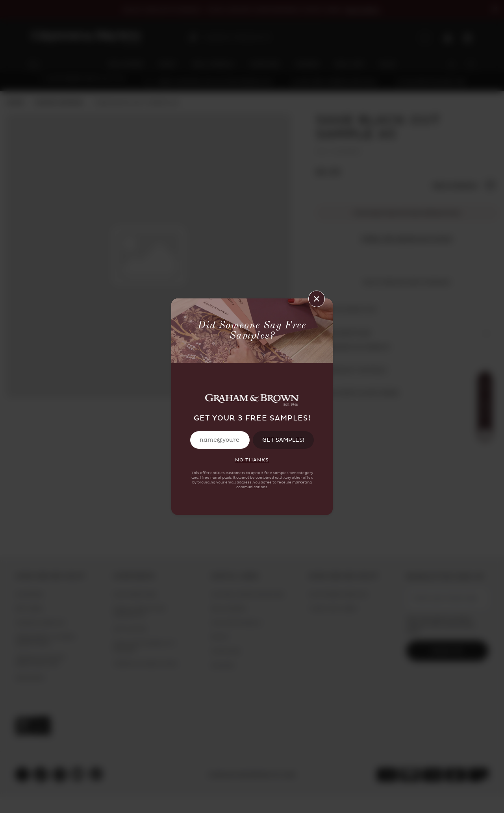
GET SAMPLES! (283, 440)
